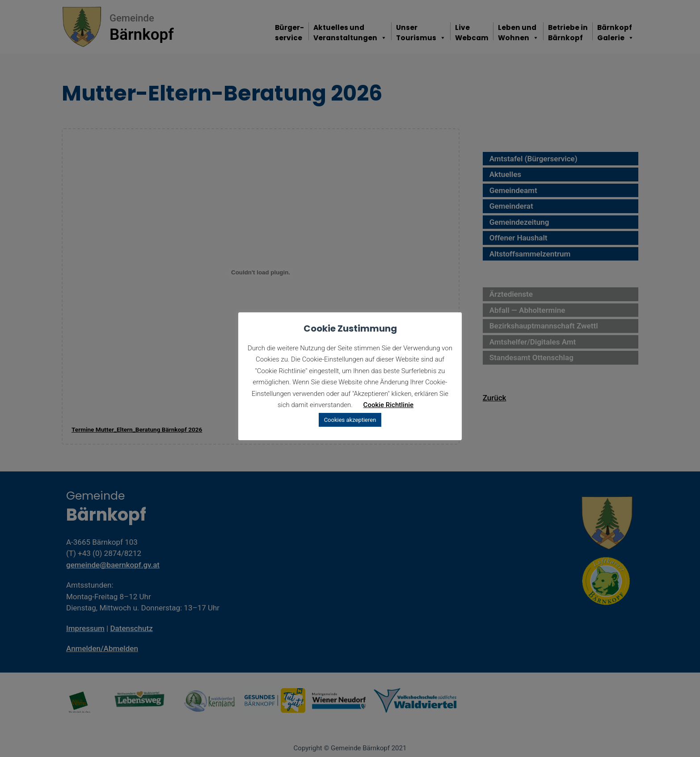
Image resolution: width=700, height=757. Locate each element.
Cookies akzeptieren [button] (350, 420)
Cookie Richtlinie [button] (389, 405)
